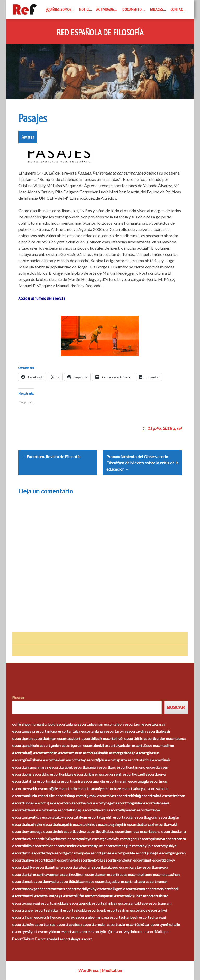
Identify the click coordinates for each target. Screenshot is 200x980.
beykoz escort (86, 832)
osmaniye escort (102, 789)
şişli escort (54, 918)
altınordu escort (106, 810)
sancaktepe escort (144, 903)
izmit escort (153, 860)
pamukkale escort (66, 903)
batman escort (56, 739)
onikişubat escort (139, 896)
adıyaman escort (101, 724)
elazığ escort (33, 753)
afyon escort (125, 724)
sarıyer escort (34, 910)
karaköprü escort (116, 867)
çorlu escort (140, 839)
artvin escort (127, 731)
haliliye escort (34, 860)
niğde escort (59, 789)
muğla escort (149, 782)
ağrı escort (144, 724)
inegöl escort (78, 860)
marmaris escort (63, 889)
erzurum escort (81, 753)
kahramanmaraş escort (41, 767)
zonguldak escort (140, 803)
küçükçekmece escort (88, 882)
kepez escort (128, 875)
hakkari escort (65, 760)
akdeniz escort (35, 810)
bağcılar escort (157, 817)
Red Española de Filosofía (100, 33)
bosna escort (161, 832)
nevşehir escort (36, 789)
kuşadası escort (119, 882)
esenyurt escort (101, 846)
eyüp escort (152, 846)
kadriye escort (35, 867)
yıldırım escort (60, 932)
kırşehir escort (121, 775)
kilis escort (52, 775)
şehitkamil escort (59, 910)
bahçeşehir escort (69, 825)
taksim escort (34, 925)
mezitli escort (34, 896)
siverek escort (74, 918)
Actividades (106, 9)
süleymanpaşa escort (103, 918)
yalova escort (93, 803)
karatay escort (141, 867)
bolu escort (58, 724)
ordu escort (79, 789)
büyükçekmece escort (60, 839)
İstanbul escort (58, 939)
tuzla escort (127, 925)
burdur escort (165, 739)
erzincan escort (56, 753)
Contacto (179, 9)
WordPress (89, 970)
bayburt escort (80, 739)
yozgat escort (115, 803)
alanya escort (57, 810)
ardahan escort (104, 731)
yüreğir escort (113, 932)
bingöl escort (124, 739)
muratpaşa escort (59, 896)
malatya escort (59, 782)
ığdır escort (107, 760)
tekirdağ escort (140, 796)
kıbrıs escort (33, 775)
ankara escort (57, 731)
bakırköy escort (96, 825)
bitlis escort (145, 739)
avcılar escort (134, 817)
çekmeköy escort (117, 839)
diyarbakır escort (129, 746)
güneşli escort (158, 853)
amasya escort (35, 731)
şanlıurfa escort (36, 796)
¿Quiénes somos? (59, 9)
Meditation (112, 970)
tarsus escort (56, 925)
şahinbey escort (115, 903)
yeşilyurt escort (36, 932)
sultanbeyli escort (135, 918)
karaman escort (97, 767)
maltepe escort (144, 882)
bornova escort (138, 832)
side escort (150, 910)
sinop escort (76, 796)
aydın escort (147, 731)
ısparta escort (127, 760)
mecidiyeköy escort (92, 889)
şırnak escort (97, 796)
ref (179, 428)
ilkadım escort (57, 860)
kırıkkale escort (73, 775)
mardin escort (105, 782)
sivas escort (118, 796)
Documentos (133, 9)
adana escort (77, 724)
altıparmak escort (133, 810)
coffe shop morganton (30, 724)
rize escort (124, 789)
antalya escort (80, 731)
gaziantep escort (133, 753)
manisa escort (83, 782)
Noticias (86, 9)
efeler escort (54, 846)
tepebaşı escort (80, 925)
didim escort (33, 846)
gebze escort (112, 853)
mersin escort (128, 782)
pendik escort (91, 903)
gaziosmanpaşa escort (83, 853)
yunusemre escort (86, 932)
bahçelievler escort (38, 825)
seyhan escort (129, 910)
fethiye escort (54, 853)
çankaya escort (90, 839)
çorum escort (83, 746)
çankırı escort (61, 746)
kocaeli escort (145, 775)
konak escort (33, 882)
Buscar (18, 698)
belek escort (64, 832)
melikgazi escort (121, 889)
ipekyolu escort (102, 860)
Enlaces (157, 9)
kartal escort (33, 875)
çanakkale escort (37, 746)
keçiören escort (83, 875)
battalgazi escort (151, 825)
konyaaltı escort (57, 882)
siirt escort (57, 796)
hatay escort (87, 760)
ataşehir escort (111, 817)
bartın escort (33, 739)
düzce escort (153, 746)
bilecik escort (103, 739)
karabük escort (72, 767)
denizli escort (105, 746)
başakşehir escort (123, 825)
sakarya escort (144, 789)
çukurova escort (163, 839)
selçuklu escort (86, 910)
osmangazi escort (37, 903)
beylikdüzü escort (111, 832)
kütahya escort (35, 782)
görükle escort (135, 853)
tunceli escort (34, 803)
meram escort (145, 889)
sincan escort (34, 918)
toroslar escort (105, 925)
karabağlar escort (88, 867)
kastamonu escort (142, 767)
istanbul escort (151, 760)
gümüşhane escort (38, 760)
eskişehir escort (107, 753)
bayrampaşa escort (38, 832)
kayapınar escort (57, 875)
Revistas (28, 137)
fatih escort (32, 853)
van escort (73, 803)
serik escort (108, 910)
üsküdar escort (149, 925)
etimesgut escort (128, 846)
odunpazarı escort (110, 896)
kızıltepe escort (151, 875)
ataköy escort (64, 817)
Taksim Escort (34, 939)
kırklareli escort (97, 775)
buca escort (33, 839)
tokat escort (162, 796)
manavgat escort (37, 889)
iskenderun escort (129, 860)
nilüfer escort (85, 896)
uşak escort (55, 803)
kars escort (118, 767)
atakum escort (87, 817)
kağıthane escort (60, 867)
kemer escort (107, 875)
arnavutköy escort (38, 817)
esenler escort (76, 846)
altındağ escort (81, 810)
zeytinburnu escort (139, 932)
